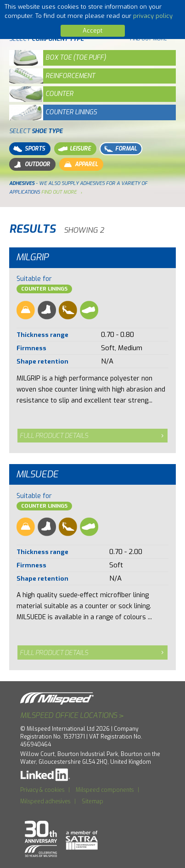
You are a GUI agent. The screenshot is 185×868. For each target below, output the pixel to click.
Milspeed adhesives (45, 801)
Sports (28, 149)
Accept (92, 31)
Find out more (148, 39)
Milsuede (37, 474)
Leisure (74, 149)
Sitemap (92, 801)
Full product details (54, 436)
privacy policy (153, 16)
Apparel (80, 164)
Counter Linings (44, 289)
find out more (59, 192)
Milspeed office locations (72, 716)
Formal (120, 149)
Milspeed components (105, 790)
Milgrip (32, 257)
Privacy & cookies (42, 790)
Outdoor (31, 164)
